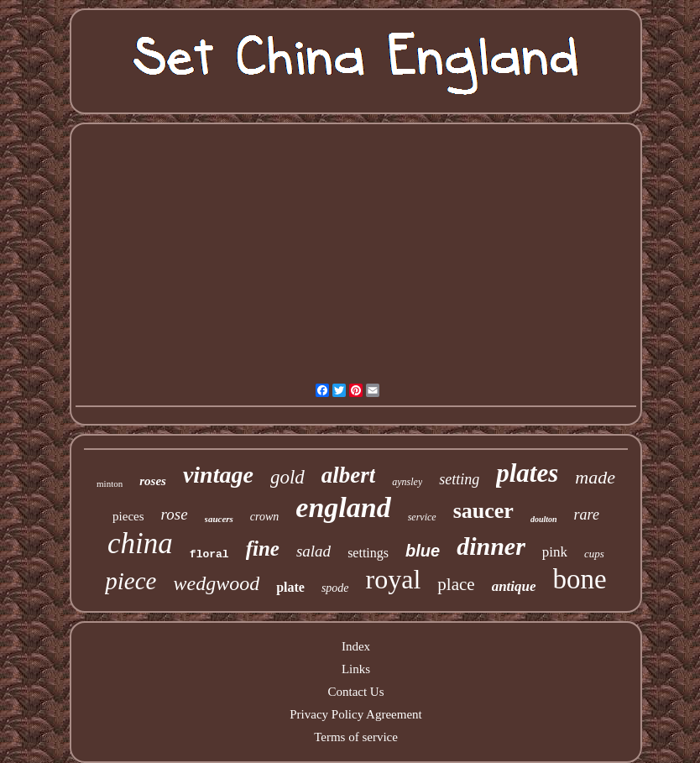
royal (394, 579)
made (595, 477)
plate (290, 587)
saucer (483, 511)
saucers (219, 519)
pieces (128, 516)
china (140, 544)
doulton (544, 519)
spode (335, 588)
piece (131, 581)
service (422, 517)
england (343, 507)
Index (356, 646)
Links (356, 669)
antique (514, 586)
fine (263, 549)
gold (287, 477)
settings (368, 553)
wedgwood (216, 583)
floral (209, 554)
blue (423, 551)
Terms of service (356, 737)
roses (153, 481)
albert (349, 475)
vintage (218, 475)
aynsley (407, 482)
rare (587, 515)
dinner (491, 546)
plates (527, 473)
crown (264, 517)
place (456, 584)
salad (313, 551)
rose (175, 514)
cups (594, 554)
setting (459, 479)
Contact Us (355, 692)
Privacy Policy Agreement (355, 714)
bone (580, 579)
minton (110, 483)
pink (555, 552)
